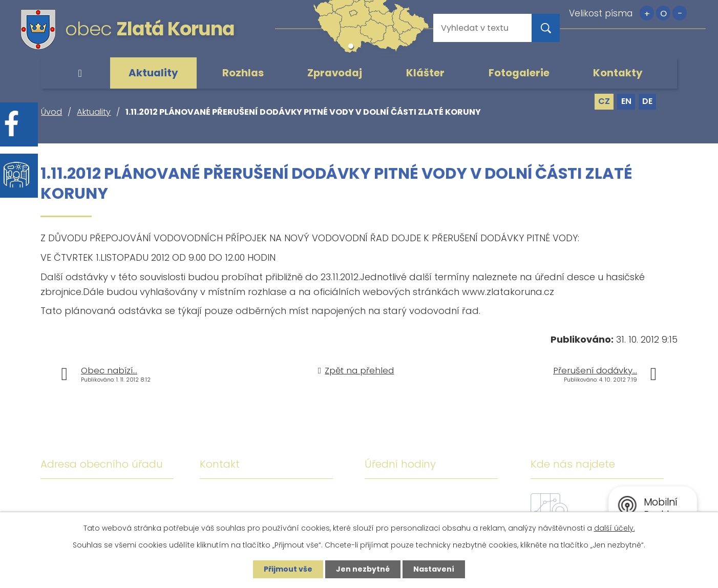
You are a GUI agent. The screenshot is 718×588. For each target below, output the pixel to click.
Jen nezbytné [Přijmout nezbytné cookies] (363, 569)
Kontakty (618, 73)
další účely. (615, 528)
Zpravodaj (335, 73)
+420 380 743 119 (293, 498)
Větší (647, 13)
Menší (680, 13)
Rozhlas (243, 73)
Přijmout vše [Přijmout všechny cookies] (288, 569)
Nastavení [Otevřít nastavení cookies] (434, 569)
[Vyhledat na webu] (474, 28)
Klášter (425, 73)
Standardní (663, 13)
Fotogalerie (519, 73)
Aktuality (153, 73)
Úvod (80, 73)
